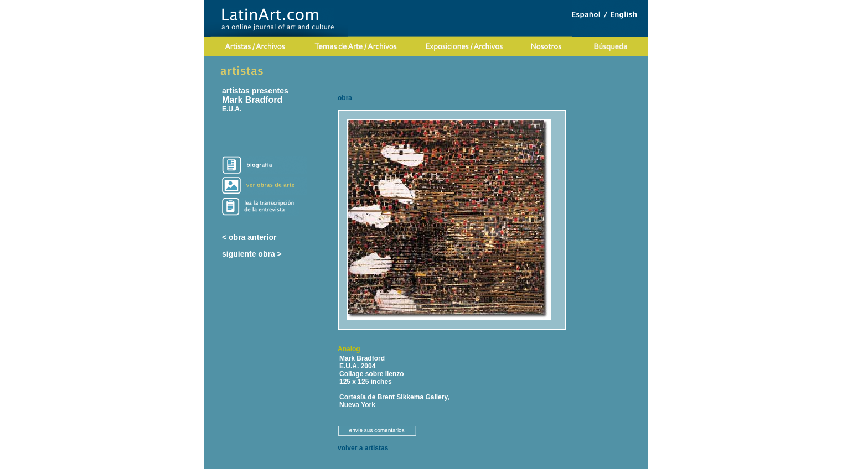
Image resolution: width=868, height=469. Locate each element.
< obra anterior (249, 237)
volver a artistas (363, 448)
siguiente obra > (252, 254)
